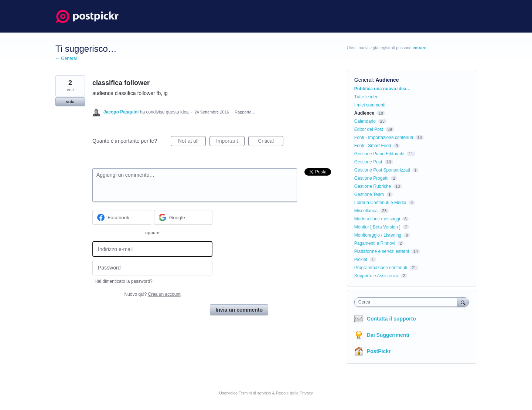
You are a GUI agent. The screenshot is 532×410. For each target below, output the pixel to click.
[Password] (152, 268)
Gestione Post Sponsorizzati (382, 170)
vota (70, 102)
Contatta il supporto (391, 319)
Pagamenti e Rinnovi (375, 243)
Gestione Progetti (371, 178)
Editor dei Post (369, 129)
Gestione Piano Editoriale (379, 154)
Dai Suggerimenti (388, 335)
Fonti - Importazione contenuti (384, 138)
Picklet (361, 260)
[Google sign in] (183, 217)
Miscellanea (366, 211)
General (364, 80)
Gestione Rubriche (373, 186)
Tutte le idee (366, 97)
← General (66, 58)
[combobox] (408, 302)
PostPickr (379, 351)
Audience (387, 80)
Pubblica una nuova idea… (383, 89)
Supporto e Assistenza (376, 276)
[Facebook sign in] (122, 217)
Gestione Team (369, 194)
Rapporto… (245, 112)
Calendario (365, 121)
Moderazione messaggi (377, 219)
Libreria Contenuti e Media (380, 203)
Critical (271, 142)
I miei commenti (370, 105)
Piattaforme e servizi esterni (382, 251)
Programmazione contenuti (381, 268)
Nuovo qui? (152, 294)
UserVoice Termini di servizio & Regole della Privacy (266, 393)
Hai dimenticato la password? (124, 281)
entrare (420, 48)
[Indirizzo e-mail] (152, 249)
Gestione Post (368, 162)
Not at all (192, 142)
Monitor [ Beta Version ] (377, 227)
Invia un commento (239, 310)
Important (230, 142)
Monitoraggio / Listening (378, 235)
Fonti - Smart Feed (373, 146)
